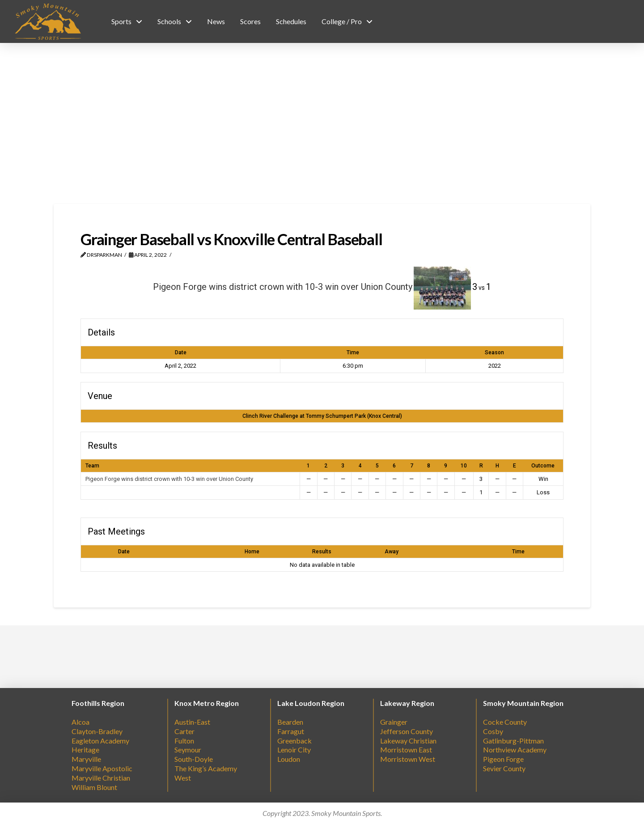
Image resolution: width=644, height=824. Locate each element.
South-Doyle (194, 759)
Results (322, 552)
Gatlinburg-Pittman (513, 741)
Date (124, 552)
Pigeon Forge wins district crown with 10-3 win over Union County (169, 479)
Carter (184, 731)
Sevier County (504, 768)
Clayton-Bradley (97, 731)
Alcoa (80, 722)
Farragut (291, 731)
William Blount (94, 787)
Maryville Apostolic (102, 768)
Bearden (290, 722)
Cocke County (505, 722)
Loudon (289, 759)
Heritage (85, 750)
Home (252, 552)
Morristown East (406, 750)
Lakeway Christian (408, 741)
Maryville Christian (101, 778)
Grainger (394, 722)
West (183, 778)
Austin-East (192, 722)
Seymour (188, 750)
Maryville (86, 759)
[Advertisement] (322, 123)
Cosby (493, 731)
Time (518, 552)
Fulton (184, 741)
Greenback (294, 741)
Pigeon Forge (503, 759)
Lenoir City (294, 750)
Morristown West (408, 759)
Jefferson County (407, 731)
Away (392, 552)
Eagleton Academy (100, 741)
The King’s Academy (206, 768)
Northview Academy (515, 750)
